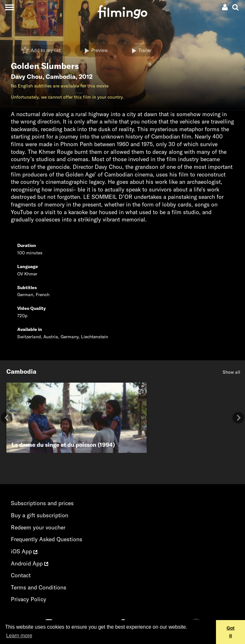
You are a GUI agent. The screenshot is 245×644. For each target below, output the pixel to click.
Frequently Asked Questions (47, 539)
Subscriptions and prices (42, 503)
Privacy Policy (29, 599)
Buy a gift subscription (40, 515)
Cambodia (61, 77)
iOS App (24, 551)
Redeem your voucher (38, 527)
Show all (231, 372)
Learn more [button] (19, 636)
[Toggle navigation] (9, 7)
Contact (21, 575)
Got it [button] (230, 632)
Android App (30, 563)
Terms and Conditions (39, 587)
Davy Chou (27, 77)
